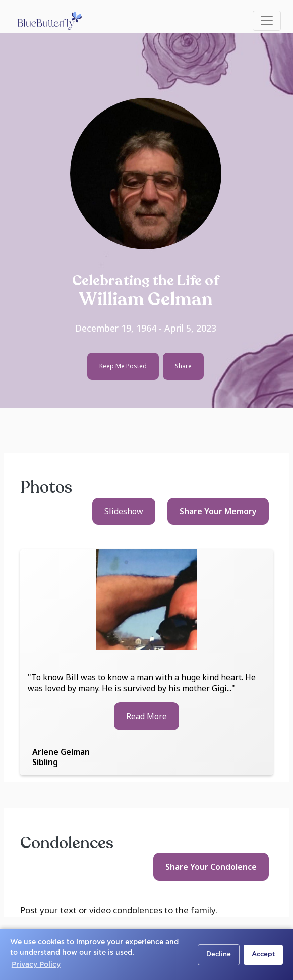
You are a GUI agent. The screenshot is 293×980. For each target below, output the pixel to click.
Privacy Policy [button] (36, 965)
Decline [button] (219, 955)
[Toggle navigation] (267, 21)
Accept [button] (263, 955)
